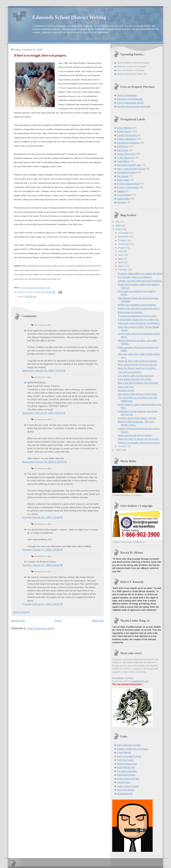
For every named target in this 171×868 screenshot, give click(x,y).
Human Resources (126, 154)
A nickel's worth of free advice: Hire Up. (137, 418)
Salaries (121, 191)
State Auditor (123, 199)
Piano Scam (123, 180)
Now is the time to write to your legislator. (138, 383)
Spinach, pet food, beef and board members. (140, 281)
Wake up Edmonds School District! (135, 435)
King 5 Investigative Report (130, 103)
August (122, 248)
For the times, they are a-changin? (135, 277)
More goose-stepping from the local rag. (138, 364)
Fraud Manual (124, 752)
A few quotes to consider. (130, 312)
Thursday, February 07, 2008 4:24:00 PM (42, 565)
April (121, 262)
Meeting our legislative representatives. (137, 305)
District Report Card (127, 764)
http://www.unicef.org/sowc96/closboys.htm (35, 288)
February (123, 270)
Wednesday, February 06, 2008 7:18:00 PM (44, 371)
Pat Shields (123, 176)
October (123, 240)
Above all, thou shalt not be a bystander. (138, 361)
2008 (119, 229)
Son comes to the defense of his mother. (138, 394)
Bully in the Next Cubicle (129, 756)
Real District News (126, 775)
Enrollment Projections (128, 143)
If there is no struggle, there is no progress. (139, 443)
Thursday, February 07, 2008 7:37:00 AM (42, 517)
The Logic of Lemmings (130, 372)
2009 (119, 226)
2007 (119, 450)
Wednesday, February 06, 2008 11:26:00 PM (44, 462)
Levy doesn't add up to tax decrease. (136, 376)
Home (58, 621)
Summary (122, 202)
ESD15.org (30, 296)
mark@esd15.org (140, 681)
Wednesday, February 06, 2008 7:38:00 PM (44, 413)
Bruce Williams (124, 128)
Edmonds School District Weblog (69, 17)
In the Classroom (126, 158)
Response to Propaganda (130, 99)
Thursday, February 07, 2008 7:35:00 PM (42, 604)
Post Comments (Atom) (41, 628)
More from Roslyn (126, 790)
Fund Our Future (125, 760)
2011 (119, 222)
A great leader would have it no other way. (139, 319)
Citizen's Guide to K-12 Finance (133, 749)
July (121, 251)
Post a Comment (21, 612)
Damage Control (126, 390)
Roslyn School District (128, 786)
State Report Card (126, 767)
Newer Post (18, 621)
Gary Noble (123, 150)
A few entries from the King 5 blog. (135, 379)
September (124, 244)
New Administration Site (129, 165)
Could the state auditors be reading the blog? (140, 273)
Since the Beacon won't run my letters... (137, 368)
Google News (124, 782)
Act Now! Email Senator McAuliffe (134, 106)
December (124, 233)
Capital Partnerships (127, 135)
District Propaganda (127, 95)
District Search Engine (128, 779)
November (124, 237)
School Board (124, 195)
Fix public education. (127, 771)
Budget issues (124, 131)
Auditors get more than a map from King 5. (139, 308)
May (121, 259)
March (122, 266)
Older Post (98, 621)
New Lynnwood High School (131, 169)
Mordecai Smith (125, 794)
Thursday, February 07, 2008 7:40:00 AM (42, 550)
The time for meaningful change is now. (137, 316)
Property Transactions (128, 187)
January (123, 446)
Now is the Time (126, 387)
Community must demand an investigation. (139, 323)
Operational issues (126, 172)
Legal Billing (123, 161)
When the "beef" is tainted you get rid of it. (139, 439)
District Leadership (126, 139)
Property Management (128, 184)
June (121, 255)
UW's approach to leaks (129, 745)
